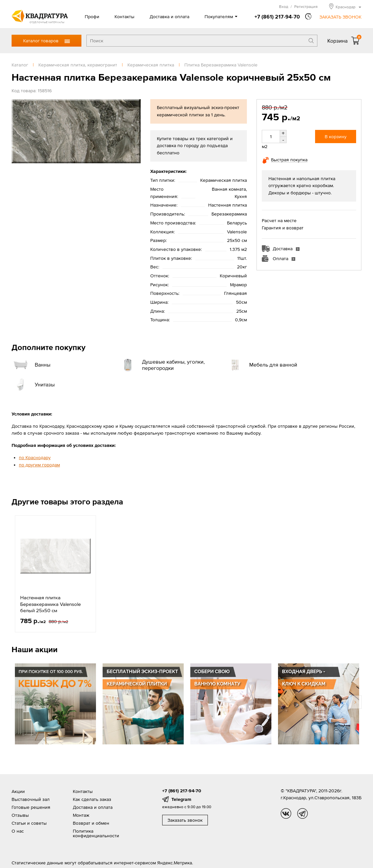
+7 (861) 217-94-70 (277, 17)
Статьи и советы (29, 823)
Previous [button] (18, 702)
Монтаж (81, 815)
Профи (92, 17)
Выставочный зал (31, 799)
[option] (55, 574)
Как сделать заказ (92, 799)
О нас (18, 831)
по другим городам (39, 465)
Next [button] (355, 702)
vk (286, 813)
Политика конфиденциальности (96, 833)
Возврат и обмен (91, 823)
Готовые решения (31, 807)
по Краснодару (35, 457)
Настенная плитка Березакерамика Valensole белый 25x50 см (50, 604)
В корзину (336, 137)
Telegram (181, 799)
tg (303, 813)
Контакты (124, 17)
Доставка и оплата (169, 17)
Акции (18, 791)
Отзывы (20, 815)
